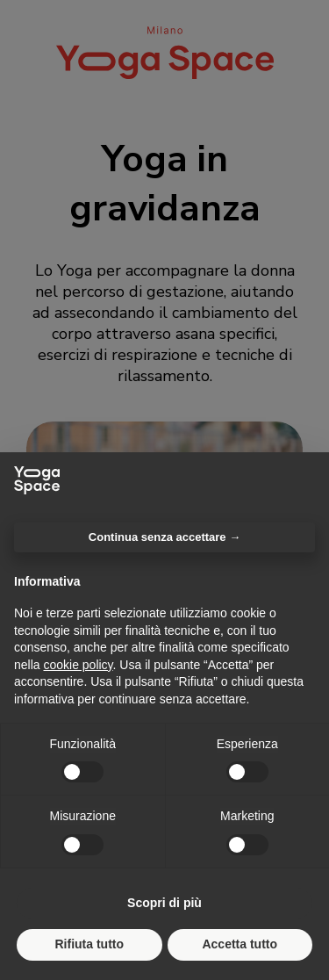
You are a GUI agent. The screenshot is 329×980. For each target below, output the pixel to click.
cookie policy (78, 665)
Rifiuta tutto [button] (89, 944)
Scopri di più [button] (164, 903)
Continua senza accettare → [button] (164, 537)
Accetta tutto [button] (240, 944)
